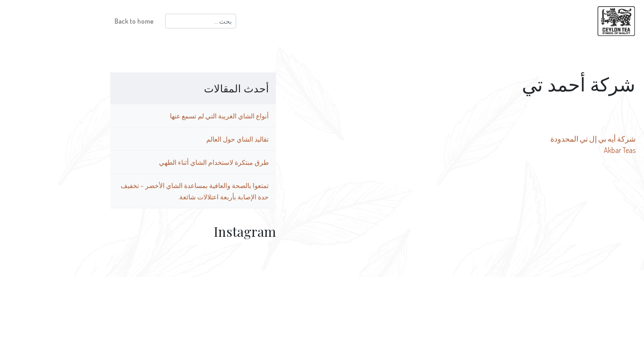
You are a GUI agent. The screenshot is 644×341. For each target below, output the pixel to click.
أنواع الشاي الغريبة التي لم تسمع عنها (169, 116)
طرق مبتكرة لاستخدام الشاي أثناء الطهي (163, 162)
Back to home (84, 21)
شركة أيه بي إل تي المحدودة (542, 139)
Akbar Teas (569, 150)
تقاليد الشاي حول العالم (187, 139)
